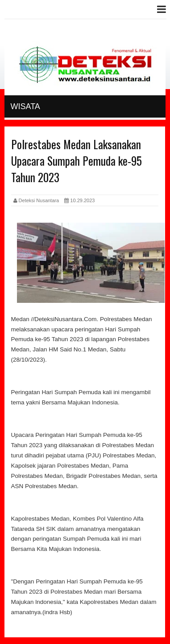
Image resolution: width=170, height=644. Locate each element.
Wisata (25, 106)
